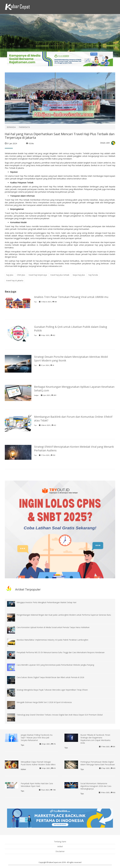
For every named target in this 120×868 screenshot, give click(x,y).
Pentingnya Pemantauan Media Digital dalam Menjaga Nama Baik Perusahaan (98, 763)
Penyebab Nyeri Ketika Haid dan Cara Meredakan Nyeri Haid (37, 785)
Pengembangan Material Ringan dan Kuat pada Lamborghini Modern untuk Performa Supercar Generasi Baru (64, 615)
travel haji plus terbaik (60, 275)
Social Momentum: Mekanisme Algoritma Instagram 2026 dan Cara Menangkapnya (96, 786)
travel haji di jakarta (15, 280)
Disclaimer (60, 851)
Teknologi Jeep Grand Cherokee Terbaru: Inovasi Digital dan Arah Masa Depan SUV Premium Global (60, 715)
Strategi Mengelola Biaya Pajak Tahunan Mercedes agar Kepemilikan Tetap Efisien (52, 690)
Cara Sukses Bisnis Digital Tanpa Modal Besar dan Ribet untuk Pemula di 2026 (50, 677)
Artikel (60, 846)
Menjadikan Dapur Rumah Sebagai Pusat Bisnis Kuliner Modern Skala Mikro (38, 763)
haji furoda (93, 275)
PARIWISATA (24, 127)
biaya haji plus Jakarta (47, 242)
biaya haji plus (79, 275)
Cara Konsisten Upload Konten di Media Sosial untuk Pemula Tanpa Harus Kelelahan (53, 627)
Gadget (36, 395)
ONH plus (21, 275)
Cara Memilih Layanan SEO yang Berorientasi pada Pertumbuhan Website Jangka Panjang (55, 665)
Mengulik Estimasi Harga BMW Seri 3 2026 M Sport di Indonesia (44, 702)
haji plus (10, 275)
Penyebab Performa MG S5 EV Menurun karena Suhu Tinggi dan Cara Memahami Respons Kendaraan (61, 652)
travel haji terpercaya (38, 275)
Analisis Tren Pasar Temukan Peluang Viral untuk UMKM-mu (71, 297)
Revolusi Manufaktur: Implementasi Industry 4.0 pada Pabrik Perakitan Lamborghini (52, 640)
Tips (35, 302)
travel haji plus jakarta (60, 163)
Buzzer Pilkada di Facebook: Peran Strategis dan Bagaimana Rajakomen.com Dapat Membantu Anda (95, 739)
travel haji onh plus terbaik (34, 252)
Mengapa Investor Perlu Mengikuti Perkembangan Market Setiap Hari (46, 602)
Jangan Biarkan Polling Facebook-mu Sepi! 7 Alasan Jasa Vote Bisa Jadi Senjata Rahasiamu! (37, 738)
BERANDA (11, 127)
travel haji (88, 252)
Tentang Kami (60, 842)
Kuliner (23, 769)
